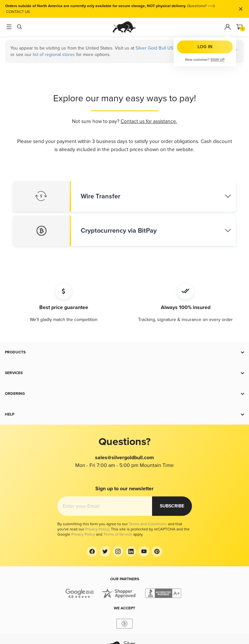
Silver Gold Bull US (154, 48)
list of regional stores (54, 55)
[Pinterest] (157, 551)
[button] (124, 352)
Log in (205, 47)
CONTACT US (18, 12)
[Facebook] (92, 551)
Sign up (218, 60)
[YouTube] (144, 551)
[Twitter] (105, 551)
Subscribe (172, 506)
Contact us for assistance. (149, 122)
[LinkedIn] (131, 551)
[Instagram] (118, 551)
